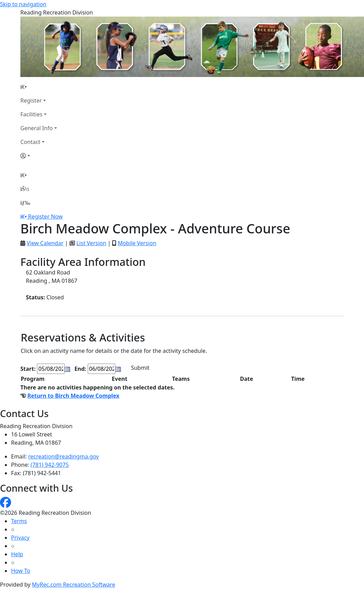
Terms (19, 521)
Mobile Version (137, 243)
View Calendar (45, 243)
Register (31, 100)
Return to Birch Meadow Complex (73, 396)
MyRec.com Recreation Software (73, 585)
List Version (91, 243)
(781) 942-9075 (50, 465)
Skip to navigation (23, 4)
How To (21, 571)
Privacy (20, 538)
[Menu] (25, 203)
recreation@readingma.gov (64, 456)
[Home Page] (39, 87)
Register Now (45, 216)
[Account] (39, 156)
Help (17, 554)
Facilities (31, 114)
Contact (30, 142)
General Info (37, 128)
